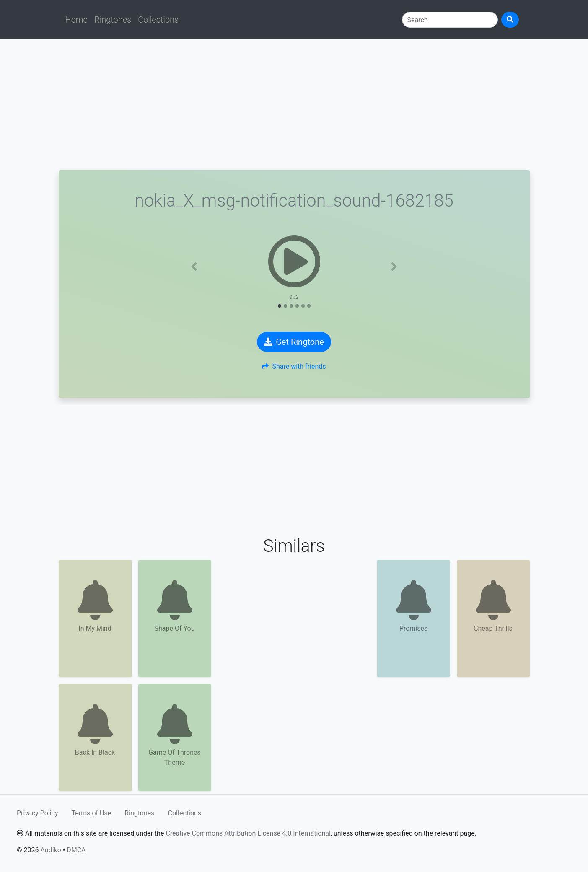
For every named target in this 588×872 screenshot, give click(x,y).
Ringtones (113, 20)
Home (76, 20)
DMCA (76, 850)
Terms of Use (92, 813)
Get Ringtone (294, 342)
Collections (158, 20)
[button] (194, 267)
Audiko (51, 850)
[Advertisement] (294, 105)
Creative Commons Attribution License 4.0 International (248, 833)
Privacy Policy (38, 813)
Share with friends (294, 366)
